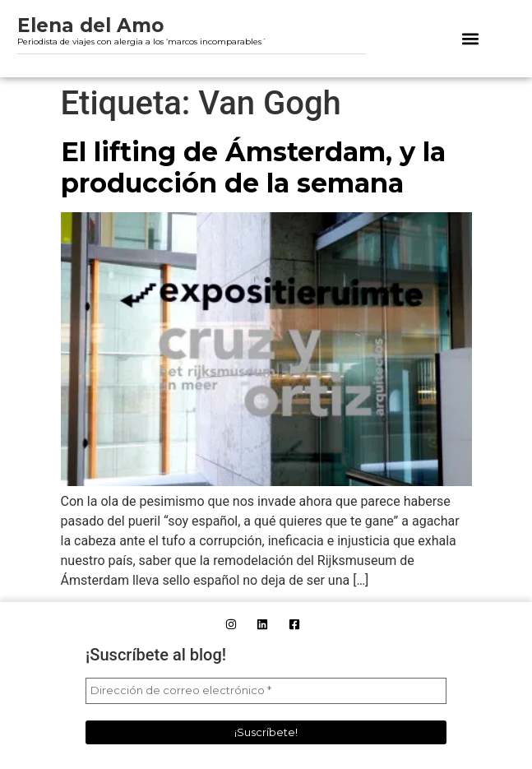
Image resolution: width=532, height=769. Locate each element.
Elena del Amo (90, 25)
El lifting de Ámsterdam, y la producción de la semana (253, 167)
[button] (471, 38)
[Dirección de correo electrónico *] (266, 691)
